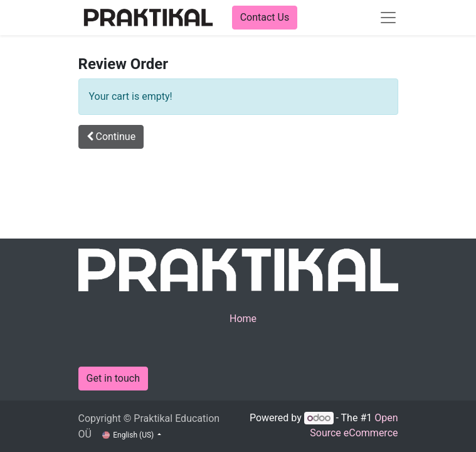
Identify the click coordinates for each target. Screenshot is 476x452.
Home (243, 319)
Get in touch (114, 378)
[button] (111, 137)
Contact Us (265, 17)
